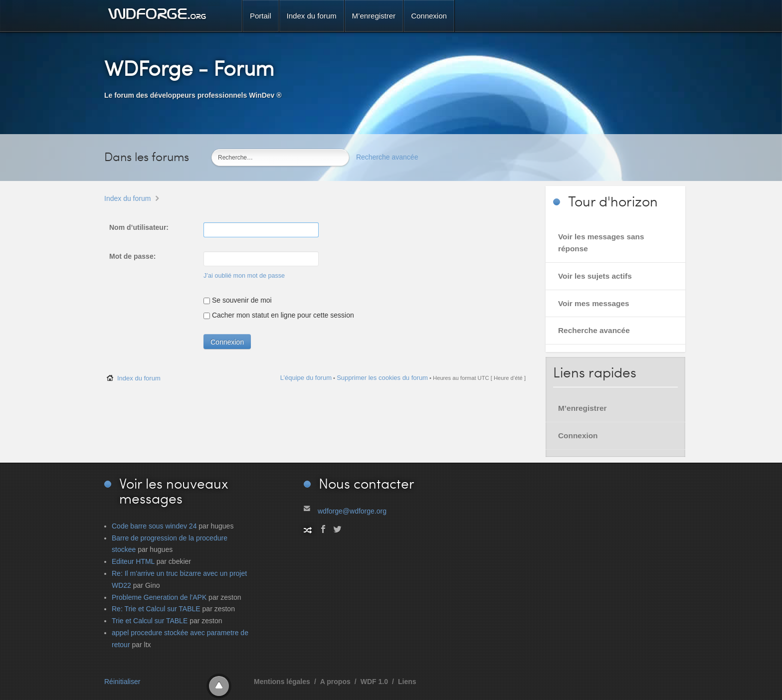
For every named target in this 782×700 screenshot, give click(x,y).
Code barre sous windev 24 (154, 526)
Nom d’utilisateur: (139, 227)
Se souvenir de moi (238, 300)
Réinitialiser (122, 682)
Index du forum (127, 198)
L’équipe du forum (306, 378)
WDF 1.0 (374, 682)
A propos (335, 682)
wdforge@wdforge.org (352, 511)
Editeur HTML (133, 561)
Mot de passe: (132, 256)
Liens (407, 682)
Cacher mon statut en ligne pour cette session (279, 315)
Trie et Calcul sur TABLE (150, 621)
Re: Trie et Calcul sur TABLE (156, 609)
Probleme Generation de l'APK (159, 597)
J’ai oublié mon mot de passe (244, 276)
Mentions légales (282, 682)
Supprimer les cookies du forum (382, 378)
